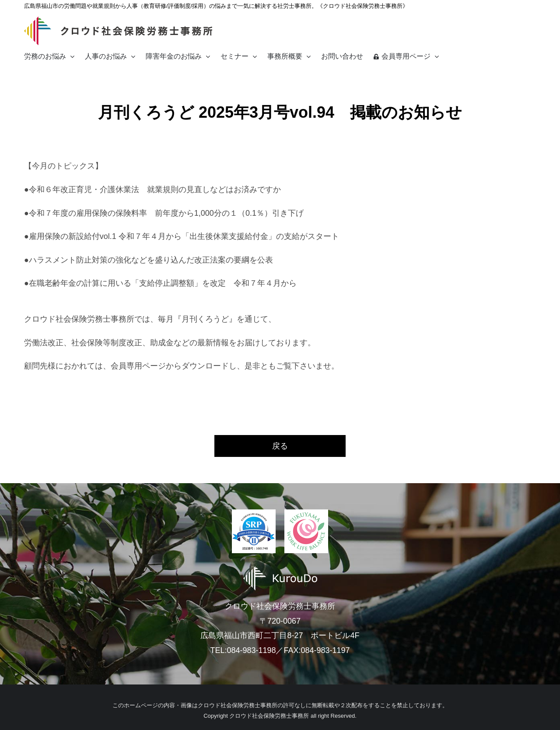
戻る (280, 446)
